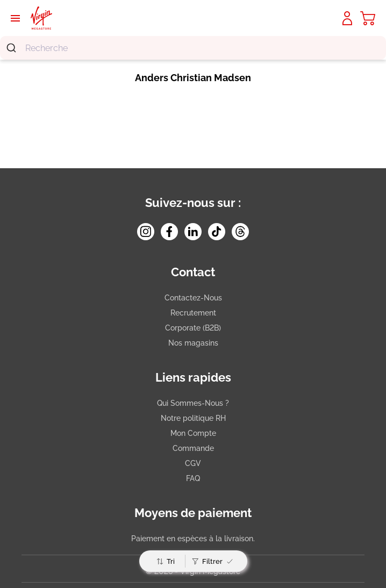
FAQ (193, 478)
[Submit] (13, 48)
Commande (193, 448)
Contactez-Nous (193, 298)
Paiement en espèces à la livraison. (193, 539)
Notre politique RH (193, 418)
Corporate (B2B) (193, 328)
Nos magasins (193, 343)
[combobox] (193, 48)
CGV (193, 463)
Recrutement (193, 313)
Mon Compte (193, 433)
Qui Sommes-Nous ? (193, 403)
